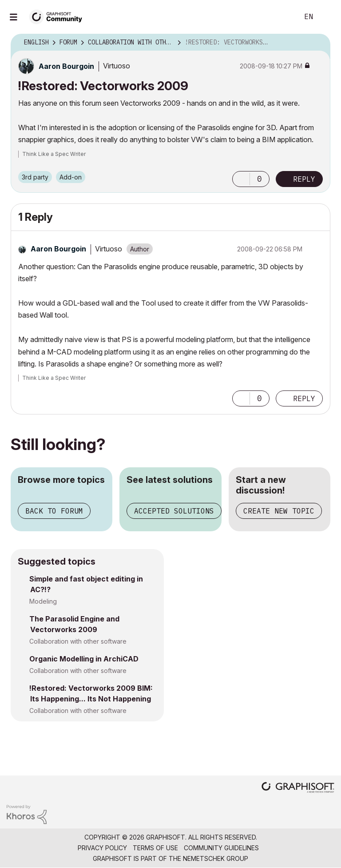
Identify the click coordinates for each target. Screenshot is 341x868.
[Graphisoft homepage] (298, 788)
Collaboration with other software (78, 641)
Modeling (43, 601)
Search (282, 17)
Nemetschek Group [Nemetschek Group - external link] (216, 858)
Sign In (327, 17)
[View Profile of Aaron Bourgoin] (66, 66)
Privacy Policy (102, 848)
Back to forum (54, 511)
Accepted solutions (174, 511)
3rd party (35, 177)
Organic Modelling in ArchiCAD (84, 659)
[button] (241, 179)
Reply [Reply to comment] (304, 398)
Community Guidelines (221, 848)
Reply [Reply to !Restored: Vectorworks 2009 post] (304, 179)
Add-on (71, 177)
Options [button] (318, 43)
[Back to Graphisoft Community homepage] (59, 16)
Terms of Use (155, 848)
